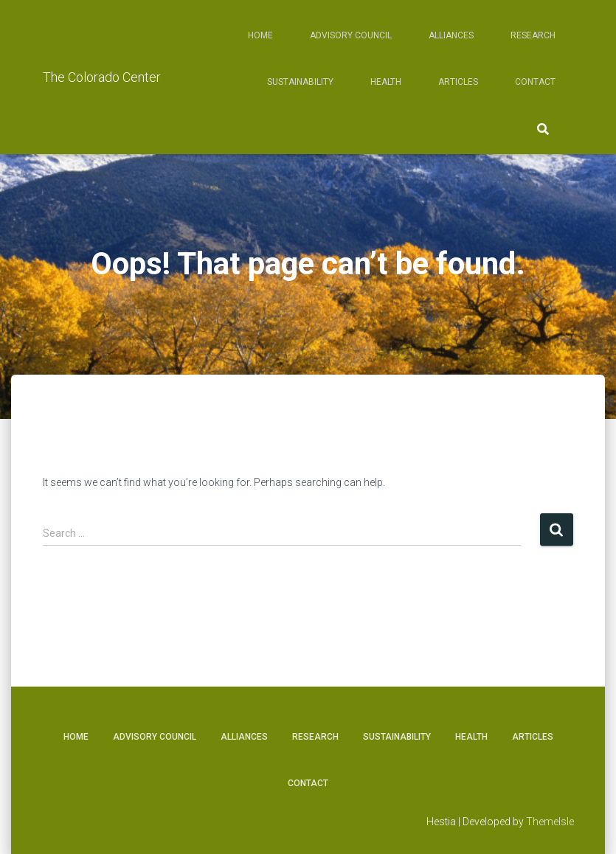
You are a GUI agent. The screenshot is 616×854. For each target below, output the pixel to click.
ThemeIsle (550, 822)
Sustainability (300, 82)
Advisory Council (351, 35)
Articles (458, 82)
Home (260, 35)
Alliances (451, 35)
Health (386, 82)
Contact (535, 82)
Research (533, 35)
